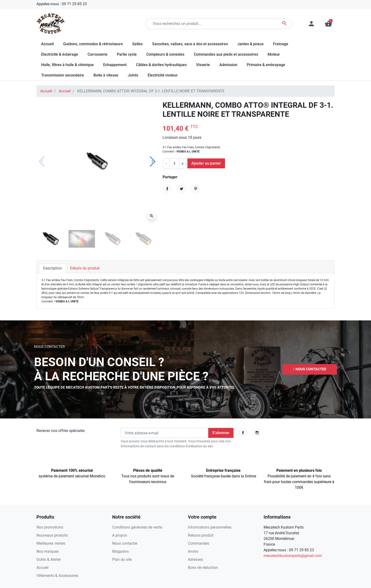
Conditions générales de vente (137, 527)
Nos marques (48, 551)
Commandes (199, 543)
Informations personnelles (210, 527)
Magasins (120, 551)
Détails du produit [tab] (85, 268)
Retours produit (201, 535)
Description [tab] (53, 268)
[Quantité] (174, 164)
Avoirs (193, 551)
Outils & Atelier (49, 559)
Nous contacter (125, 543)
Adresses (195, 559)
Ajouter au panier (206, 163)
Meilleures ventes (51, 543)
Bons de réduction (203, 568)
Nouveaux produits (52, 535)
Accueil (46, 91)
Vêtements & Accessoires (57, 576)
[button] (328, 24)
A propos (120, 535)
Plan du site (122, 559)
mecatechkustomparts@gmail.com (293, 556)
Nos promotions (50, 527)
